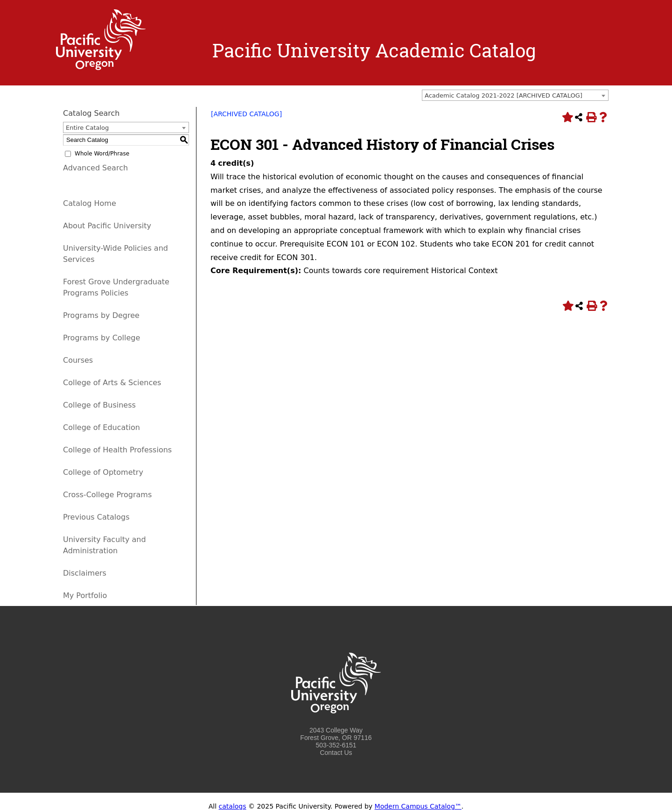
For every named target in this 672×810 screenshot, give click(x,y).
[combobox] (515, 95)
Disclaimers (85, 573)
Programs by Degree (101, 315)
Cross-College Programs (107, 495)
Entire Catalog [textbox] (87, 128)
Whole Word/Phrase (102, 154)
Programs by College (101, 338)
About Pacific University (107, 226)
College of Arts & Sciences (112, 383)
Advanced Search (95, 168)
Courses (78, 360)
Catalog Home (90, 203)
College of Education (101, 427)
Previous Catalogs (96, 517)
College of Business (99, 405)
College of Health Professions (117, 450)
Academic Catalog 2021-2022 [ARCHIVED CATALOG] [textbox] (504, 95)
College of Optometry (103, 472)
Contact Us (336, 753)
